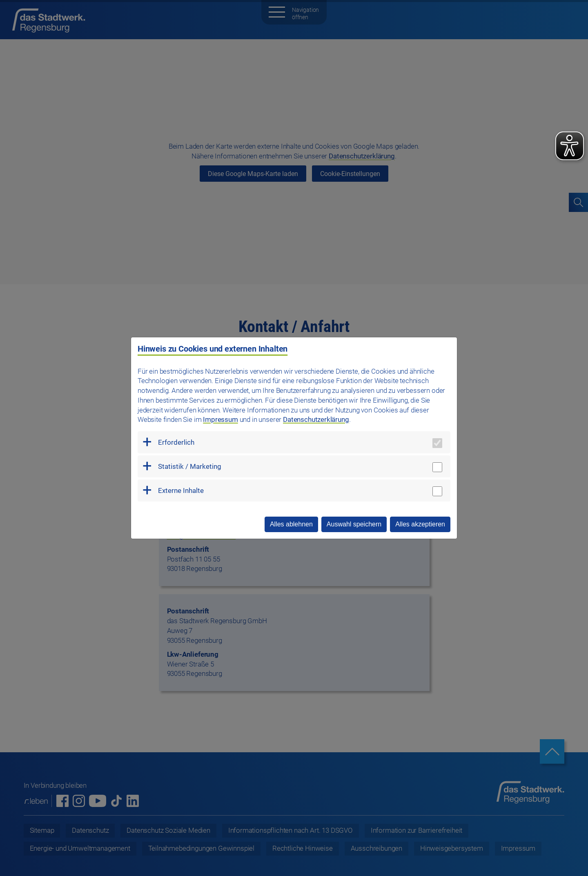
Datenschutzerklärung (316, 419)
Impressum (220, 419)
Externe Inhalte (181, 490)
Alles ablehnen (291, 524)
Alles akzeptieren (420, 524)
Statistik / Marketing (190, 466)
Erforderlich (176, 442)
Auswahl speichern (354, 524)
